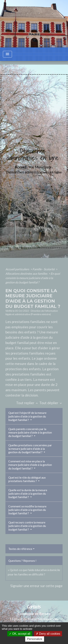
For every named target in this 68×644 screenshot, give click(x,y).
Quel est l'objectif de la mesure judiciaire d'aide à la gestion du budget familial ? (27, 416)
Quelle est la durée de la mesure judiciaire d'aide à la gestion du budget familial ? (28, 493)
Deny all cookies (48, 634)
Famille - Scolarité (44, 269)
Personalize (35, 639)
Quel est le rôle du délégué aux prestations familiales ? (27, 479)
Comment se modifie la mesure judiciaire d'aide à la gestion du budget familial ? (27, 510)
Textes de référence (20, 549)
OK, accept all (20, 634)
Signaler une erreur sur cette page (36, 586)
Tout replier (28, 403)
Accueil (21, 167)
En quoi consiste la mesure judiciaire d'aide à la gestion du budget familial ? (33, 278)
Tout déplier (51, 403)
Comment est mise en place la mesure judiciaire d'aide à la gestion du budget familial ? (30, 465)
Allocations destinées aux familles (27, 273)
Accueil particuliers (18, 269)
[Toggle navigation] (7, 54)
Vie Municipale (40, 167)
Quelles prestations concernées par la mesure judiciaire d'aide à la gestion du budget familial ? (30, 449)
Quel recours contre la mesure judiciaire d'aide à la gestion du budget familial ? (27, 526)
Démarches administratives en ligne (34, 172)
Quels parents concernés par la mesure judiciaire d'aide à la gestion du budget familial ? (30, 432)
